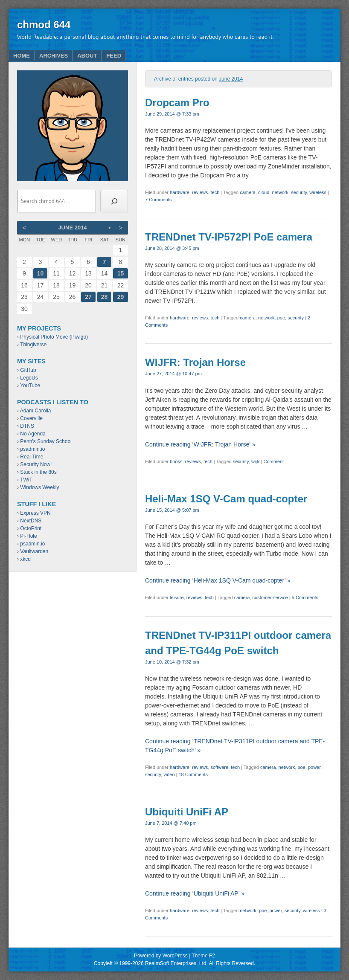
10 (41, 273)
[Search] (114, 201)
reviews (200, 192)
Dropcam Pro (177, 103)
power (314, 767)
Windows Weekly (39, 487)
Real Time (32, 457)
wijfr (256, 461)
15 (121, 273)
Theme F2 (203, 956)
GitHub (28, 370)
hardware (180, 192)
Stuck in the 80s (38, 472)
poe (281, 318)
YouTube (30, 386)
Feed (114, 56)
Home (22, 56)
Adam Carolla (36, 411)
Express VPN (35, 513)
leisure (177, 597)
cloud (264, 192)
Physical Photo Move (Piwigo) (54, 337)
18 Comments (193, 774)
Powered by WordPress (161, 956)
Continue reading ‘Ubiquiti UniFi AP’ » (195, 893)
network (280, 192)
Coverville (31, 418)
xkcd (25, 559)
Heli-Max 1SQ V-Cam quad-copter (226, 499)
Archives (54, 56)
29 (121, 297)
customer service (270, 597)
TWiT (26, 480)
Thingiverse (33, 345)
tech (215, 192)
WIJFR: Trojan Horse (195, 362)
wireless (318, 192)
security (299, 192)
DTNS (27, 426)
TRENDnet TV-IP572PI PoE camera (229, 237)
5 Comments (305, 597)
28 (105, 297)
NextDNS (31, 521)
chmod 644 (44, 25)
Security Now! (36, 464)
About (87, 56)
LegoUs (29, 378)
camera (248, 192)
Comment (274, 461)
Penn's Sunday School (46, 441)
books (176, 461)
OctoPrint (31, 528)
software (220, 767)
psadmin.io (32, 449)
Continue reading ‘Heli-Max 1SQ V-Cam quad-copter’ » (218, 580)
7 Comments (158, 200)
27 (88, 297)
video (169, 774)
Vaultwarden (34, 551)
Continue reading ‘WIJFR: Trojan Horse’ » (200, 444)
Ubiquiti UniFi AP (187, 812)
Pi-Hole (28, 536)
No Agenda (33, 434)
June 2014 (72, 228)
